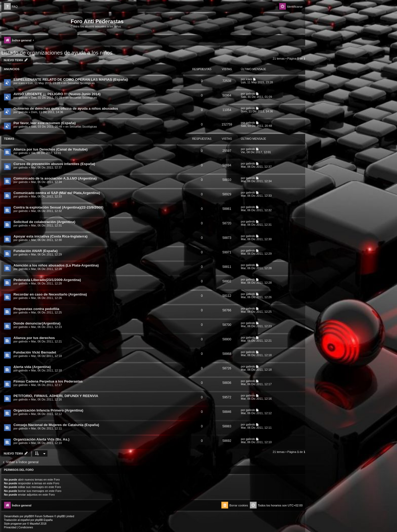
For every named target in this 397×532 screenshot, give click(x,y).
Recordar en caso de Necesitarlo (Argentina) (50, 294)
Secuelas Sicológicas (81, 83)
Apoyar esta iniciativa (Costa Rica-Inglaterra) (51, 236)
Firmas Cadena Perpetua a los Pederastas (48, 381)
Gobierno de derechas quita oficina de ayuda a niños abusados (66, 108)
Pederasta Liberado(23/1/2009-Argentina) (47, 280)
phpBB (28, 516)
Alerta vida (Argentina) (32, 367)
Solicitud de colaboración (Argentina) (44, 222)
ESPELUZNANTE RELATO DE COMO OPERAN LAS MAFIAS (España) (71, 79)
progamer (16, 524)
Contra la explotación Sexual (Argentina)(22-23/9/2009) (58, 207)
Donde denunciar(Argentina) (37, 323)
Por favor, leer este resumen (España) (45, 123)
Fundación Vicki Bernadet (35, 352)
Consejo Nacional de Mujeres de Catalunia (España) (56, 425)
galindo (23, 98)
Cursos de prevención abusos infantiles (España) (54, 164)
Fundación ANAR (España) (35, 251)
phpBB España (44, 520)
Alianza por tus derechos (34, 338)
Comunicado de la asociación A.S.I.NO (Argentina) (55, 178)
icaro (22, 83)
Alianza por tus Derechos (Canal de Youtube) (51, 149)
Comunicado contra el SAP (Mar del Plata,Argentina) (57, 193)
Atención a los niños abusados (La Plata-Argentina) (56, 265)
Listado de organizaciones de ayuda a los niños (57, 53)
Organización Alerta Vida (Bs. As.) (41, 439)
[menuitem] (11, 7)
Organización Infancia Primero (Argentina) (48, 410)
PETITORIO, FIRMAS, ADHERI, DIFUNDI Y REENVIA (56, 396)
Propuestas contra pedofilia (36, 309)
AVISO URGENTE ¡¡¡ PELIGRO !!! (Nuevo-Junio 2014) (57, 94)
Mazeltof (35, 524)
